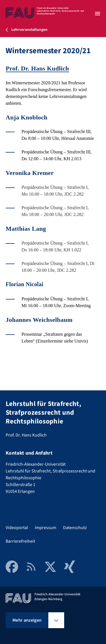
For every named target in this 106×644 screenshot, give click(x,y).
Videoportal (17, 528)
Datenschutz (75, 528)
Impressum (46, 528)
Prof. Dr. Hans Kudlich (37, 68)
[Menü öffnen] (98, 14)
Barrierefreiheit (20, 541)
